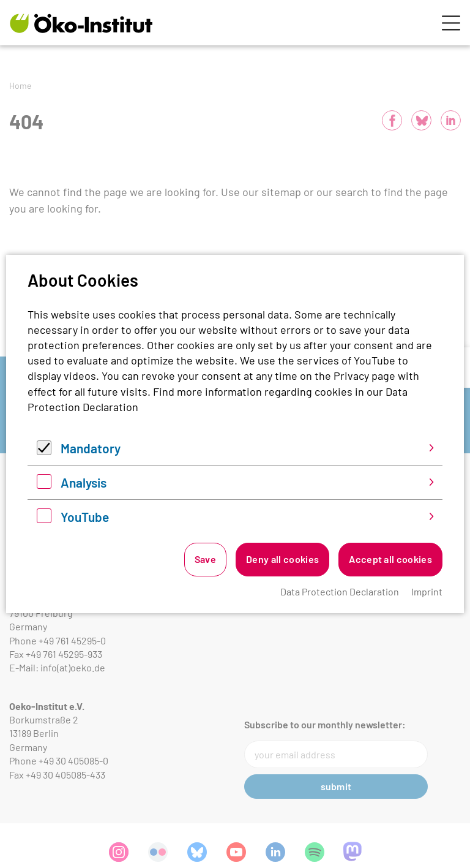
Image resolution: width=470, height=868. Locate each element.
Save (205, 559)
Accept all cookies (390, 559)
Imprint (427, 591)
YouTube (85, 517)
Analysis (84, 482)
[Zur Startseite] (81, 23)
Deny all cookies (282, 559)
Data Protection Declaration (340, 591)
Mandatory (91, 448)
